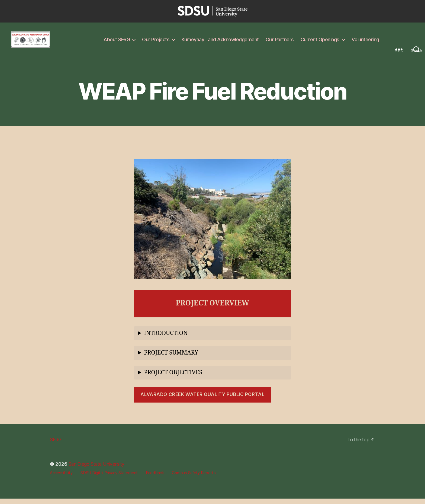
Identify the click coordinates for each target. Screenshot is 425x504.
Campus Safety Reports (194, 478)
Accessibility (61, 478)
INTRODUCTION (166, 339)
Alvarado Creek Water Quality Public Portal (202, 400)
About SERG (117, 42)
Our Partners (280, 42)
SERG (56, 445)
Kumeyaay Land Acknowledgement (220, 42)
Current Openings (320, 42)
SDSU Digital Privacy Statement (109, 478)
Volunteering (365, 42)
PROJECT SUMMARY (171, 358)
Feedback (155, 478)
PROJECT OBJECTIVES (173, 378)
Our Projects (156, 42)
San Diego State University (98, 469)
